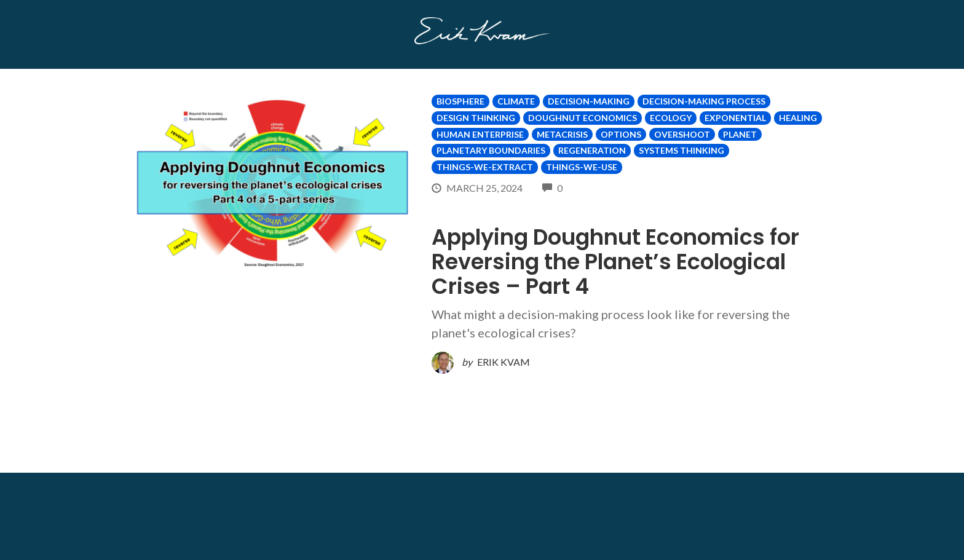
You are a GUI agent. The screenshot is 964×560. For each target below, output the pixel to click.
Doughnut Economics (583, 118)
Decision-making (589, 101)
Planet (740, 134)
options (621, 134)
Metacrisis (562, 134)
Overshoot (682, 134)
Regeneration (592, 150)
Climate (516, 101)
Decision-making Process (704, 101)
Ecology (671, 118)
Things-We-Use (582, 167)
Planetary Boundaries (491, 150)
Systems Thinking (682, 150)
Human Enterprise (480, 134)
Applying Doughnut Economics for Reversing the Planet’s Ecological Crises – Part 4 (615, 262)
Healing (798, 118)
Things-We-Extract (485, 167)
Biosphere (460, 101)
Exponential (735, 118)
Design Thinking (476, 118)
